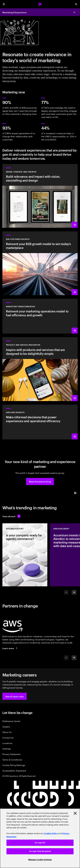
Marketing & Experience (14, 12)
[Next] (74, 592)
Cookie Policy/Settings (14, 765)
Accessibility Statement (14, 771)
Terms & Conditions (12, 760)
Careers (6, 727)
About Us (7, 732)
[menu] (4, 4)
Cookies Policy (51, 833)
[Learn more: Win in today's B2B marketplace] (40, 263)
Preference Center (11, 721)
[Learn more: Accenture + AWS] (10, 648)
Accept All (40, 843)
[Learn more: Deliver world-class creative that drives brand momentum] (40, 196)
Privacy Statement (12, 754)
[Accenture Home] (40, 4)
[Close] (75, 813)
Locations (7, 743)
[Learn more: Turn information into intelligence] (40, 422)
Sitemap (7, 749)
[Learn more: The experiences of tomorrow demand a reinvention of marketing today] (40, 316)
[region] (40, 838)
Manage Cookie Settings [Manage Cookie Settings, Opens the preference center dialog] (40, 860)
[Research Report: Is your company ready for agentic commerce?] (25, 555)
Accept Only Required (40, 851)
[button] (40, 482)
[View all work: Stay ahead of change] (11, 516)
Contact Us (8, 738)
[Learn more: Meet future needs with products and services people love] (40, 369)
